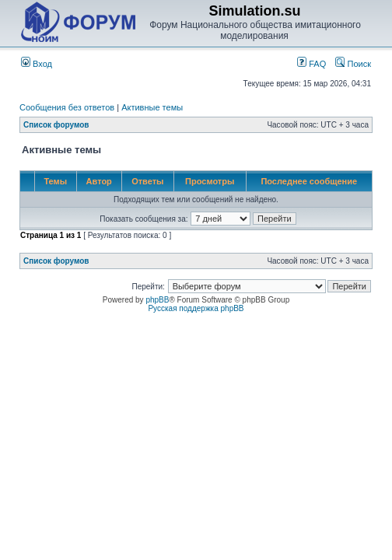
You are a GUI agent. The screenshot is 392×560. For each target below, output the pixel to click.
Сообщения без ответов (67, 107)
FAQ (311, 64)
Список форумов (56, 125)
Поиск (353, 64)
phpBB (157, 300)
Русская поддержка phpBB (196, 308)
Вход (37, 64)
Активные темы (152, 107)
